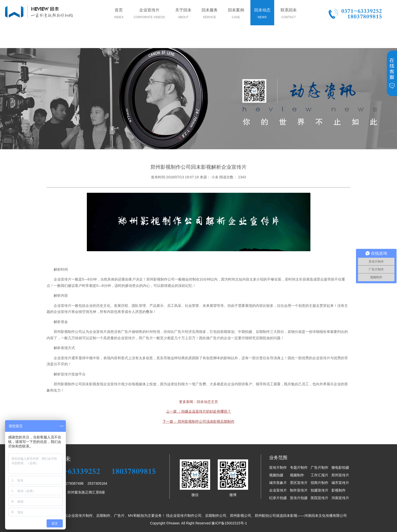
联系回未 (289, 14)
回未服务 (210, 14)
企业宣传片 (149, 14)
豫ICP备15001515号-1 (229, 523)
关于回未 (183, 14)
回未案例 (236, 14)
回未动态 (262, 14)
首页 (119, 14)
